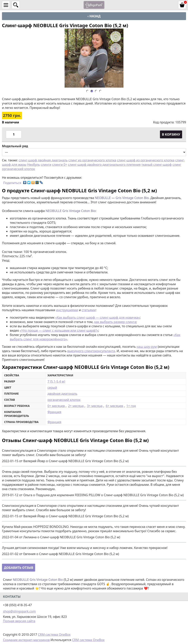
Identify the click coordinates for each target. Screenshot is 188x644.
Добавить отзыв (19, 568)
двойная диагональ (62, 394)
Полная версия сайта (19, 621)
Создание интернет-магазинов (26, 640)
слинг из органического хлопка (92, 160)
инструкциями (67, 310)
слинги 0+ (60, 165)
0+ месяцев (56, 406)
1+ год (131, 406)
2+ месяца (76, 406)
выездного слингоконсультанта (91, 351)
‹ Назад (94, 16)
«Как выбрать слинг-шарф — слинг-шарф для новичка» (97, 317)
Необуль (34, 165)
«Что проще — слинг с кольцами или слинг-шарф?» (59, 330)
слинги (46, 165)
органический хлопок (64, 400)
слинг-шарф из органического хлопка (146, 160)
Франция (54, 412)
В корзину (171, 134)
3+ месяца (95, 406)
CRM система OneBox (88, 640)
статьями (89, 310)
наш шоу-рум (147, 347)
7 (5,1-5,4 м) (56, 381)
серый (52, 388)
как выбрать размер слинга (115, 322)
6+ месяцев (114, 406)
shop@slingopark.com (19, 611)
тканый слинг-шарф (157, 165)
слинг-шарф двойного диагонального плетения (104, 165)
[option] (94, 58)
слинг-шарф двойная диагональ (43, 160)
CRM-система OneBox (54, 635)
